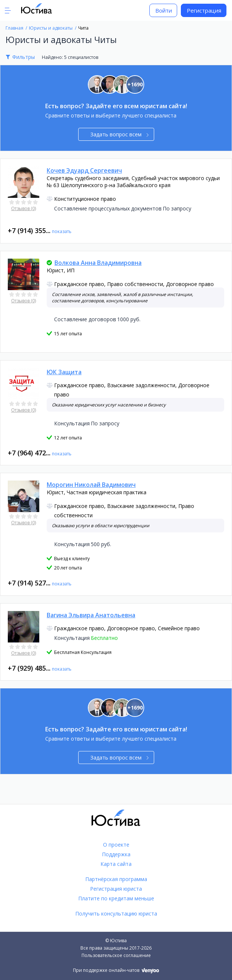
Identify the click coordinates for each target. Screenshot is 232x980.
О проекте (116, 845)
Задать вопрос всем (120, 134)
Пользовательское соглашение (116, 955)
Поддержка (116, 854)
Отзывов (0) (24, 208)
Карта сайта (116, 864)
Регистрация (204, 10)
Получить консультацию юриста (116, 913)
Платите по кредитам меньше (116, 898)
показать (62, 231)
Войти (164, 10)
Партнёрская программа (116, 879)
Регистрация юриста (116, 889)
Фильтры (24, 57)
